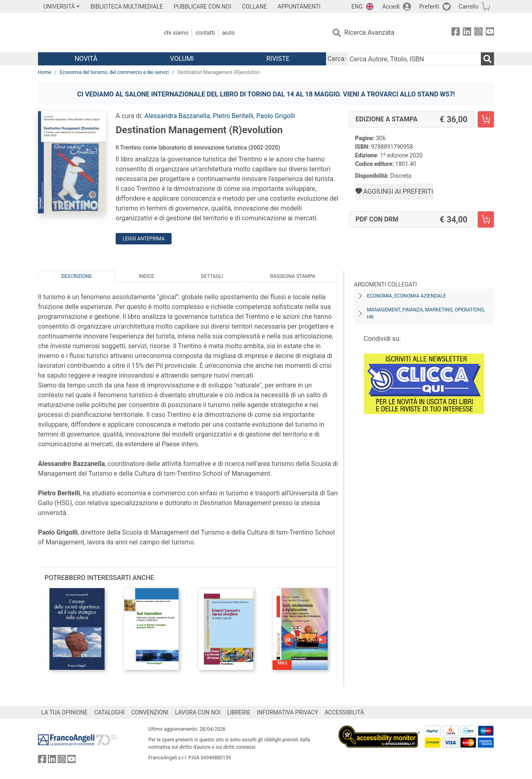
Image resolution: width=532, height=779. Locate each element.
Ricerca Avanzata (370, 32)
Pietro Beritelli (233, 116)
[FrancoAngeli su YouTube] (490, 33)
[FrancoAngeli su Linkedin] (467, 33)
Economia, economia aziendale (407, 296)
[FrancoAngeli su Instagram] (478, 33)
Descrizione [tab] (76, 276)
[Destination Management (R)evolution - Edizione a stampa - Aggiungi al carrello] (486, 119)
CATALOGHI (110, 712)
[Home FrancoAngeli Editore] (92, 33)
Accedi (391, 7)
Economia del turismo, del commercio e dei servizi (114, 72)
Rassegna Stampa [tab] (293, 276)
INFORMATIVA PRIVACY (288, 712)
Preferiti (429, 7)
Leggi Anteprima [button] (144, 239)
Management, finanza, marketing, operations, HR (426, 313)
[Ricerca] (487, 59)
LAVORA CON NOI (198, 712)
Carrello (469, 7)
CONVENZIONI (150, 712)
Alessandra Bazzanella (177, 116)
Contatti (205, 33)
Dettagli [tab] (212, 276)
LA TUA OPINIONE (65, 712)
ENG (357, 7)
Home (45, 72)
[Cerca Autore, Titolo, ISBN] (414, 59)
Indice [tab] (146, 276)
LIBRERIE (239, 712)
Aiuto (228, 33)
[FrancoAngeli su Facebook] (456, 33)
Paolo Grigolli (276, 116)
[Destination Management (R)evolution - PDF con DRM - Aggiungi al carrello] (486, 219)
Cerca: (337, 59)
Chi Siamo (176, 33)
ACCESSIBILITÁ (344, 712)
